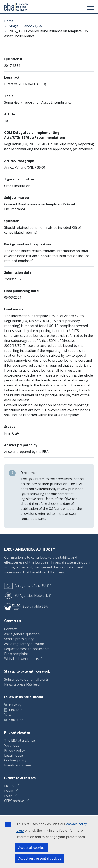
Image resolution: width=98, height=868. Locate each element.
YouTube (16, 720)
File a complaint (16, 654)
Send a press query (19, 639)
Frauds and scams (18, 765)
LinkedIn (16, 710)
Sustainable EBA (26, 606)
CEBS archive (14, 801)
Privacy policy (14, 750)
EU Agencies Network (26, 596)
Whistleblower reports (22, 659)
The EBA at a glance (19, 740)
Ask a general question (22, 634)
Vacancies (12, 745)
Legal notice (13, 755)
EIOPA (9, 786)
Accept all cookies (31, 848)
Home (9, 21)
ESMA (9, 791)
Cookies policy (15, 760)
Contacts (11, 629)
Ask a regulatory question (24, 644)
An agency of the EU (25, 586)
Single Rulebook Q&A (25, 26)
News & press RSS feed (22, 684)
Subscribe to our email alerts (26, 679)
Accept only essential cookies (40, 858)
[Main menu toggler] (90, 8)
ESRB (8, 796)
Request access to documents (27, 649)
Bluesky (15, 705)
